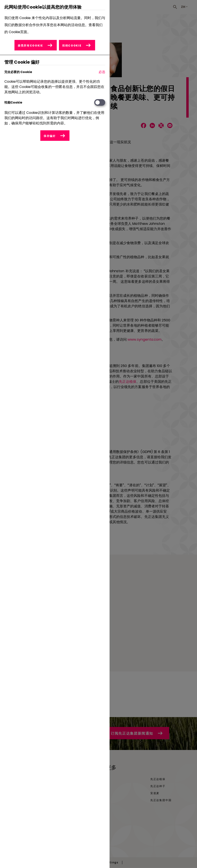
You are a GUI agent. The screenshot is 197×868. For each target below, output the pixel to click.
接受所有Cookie (30, 46)
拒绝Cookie (72, 46)
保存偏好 (50, 136)
